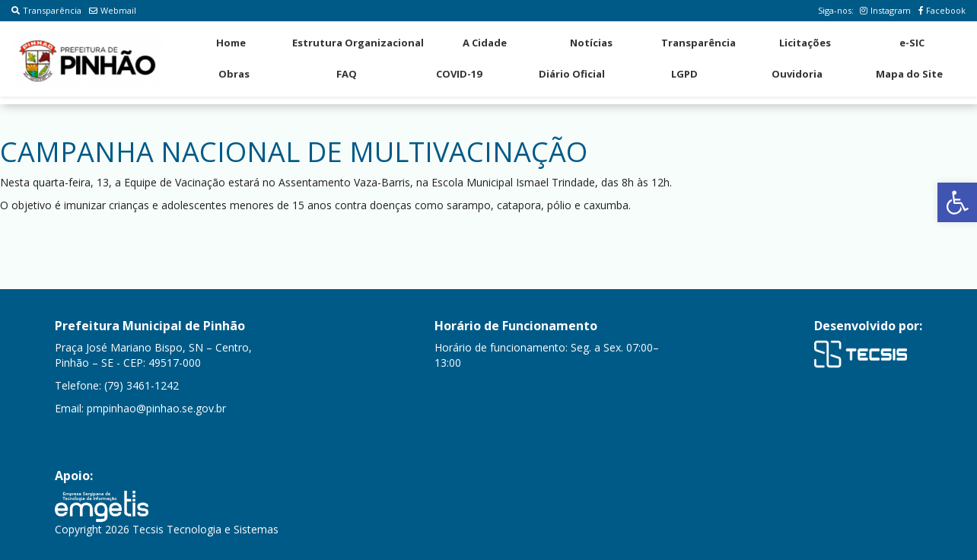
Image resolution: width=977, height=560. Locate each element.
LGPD (684, 74)
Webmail (113, 10)
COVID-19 (459, 74)
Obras (234, 74)
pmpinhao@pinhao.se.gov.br (156, 408)
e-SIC (912, 43)
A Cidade (485, 43)
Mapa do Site (909, 74)
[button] (957, 202)
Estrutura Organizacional (358, 43)
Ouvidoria (797, 74)
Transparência (46, 10)
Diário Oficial (572, 74)
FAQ (347, 74)
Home (231, 43)
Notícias (591, 43)
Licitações (805, 43)
